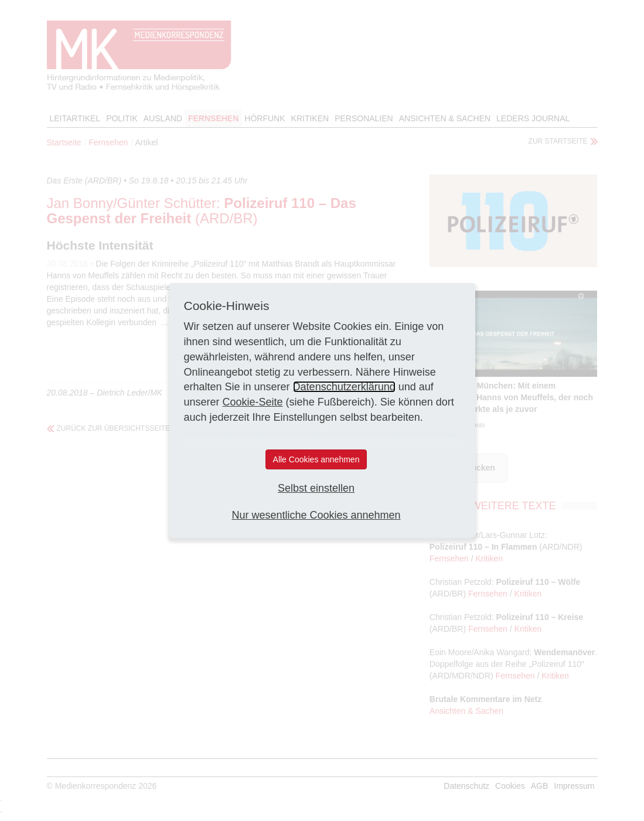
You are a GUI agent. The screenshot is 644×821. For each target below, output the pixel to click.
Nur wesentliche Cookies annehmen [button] (316, 515)
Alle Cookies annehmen (316, 459)
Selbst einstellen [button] (316, 488)
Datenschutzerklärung (344, 387)
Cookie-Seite (253, 402)
